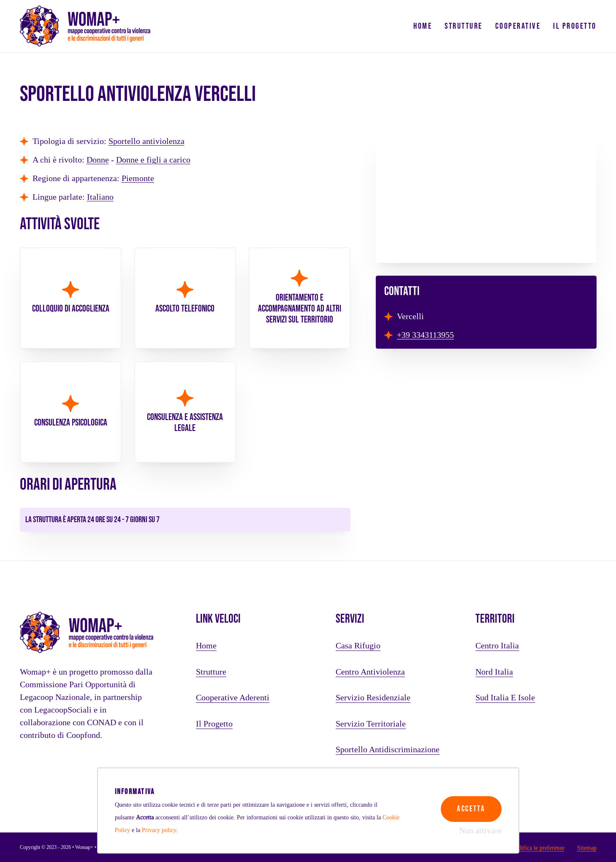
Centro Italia (497, 646)
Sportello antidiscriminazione (388, 750)
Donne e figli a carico (153, 160)
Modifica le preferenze (537, 848)
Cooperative (518, 26)
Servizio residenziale (373, 698)
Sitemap (587, 848)
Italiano (100, 197)
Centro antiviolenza (370, 672)
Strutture (464, 26)
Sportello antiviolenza (147, 141)
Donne (98, 160)
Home (423, 26)
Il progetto (575, 26)
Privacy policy (159, 830)
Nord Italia (494, 672)
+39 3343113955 (425, 335)
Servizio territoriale (371, 724)
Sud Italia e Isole (505, 698)
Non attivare (480, 831)
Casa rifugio (358, 646)
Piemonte (138, 179)
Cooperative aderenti (233, 698)
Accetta (470, 806)
